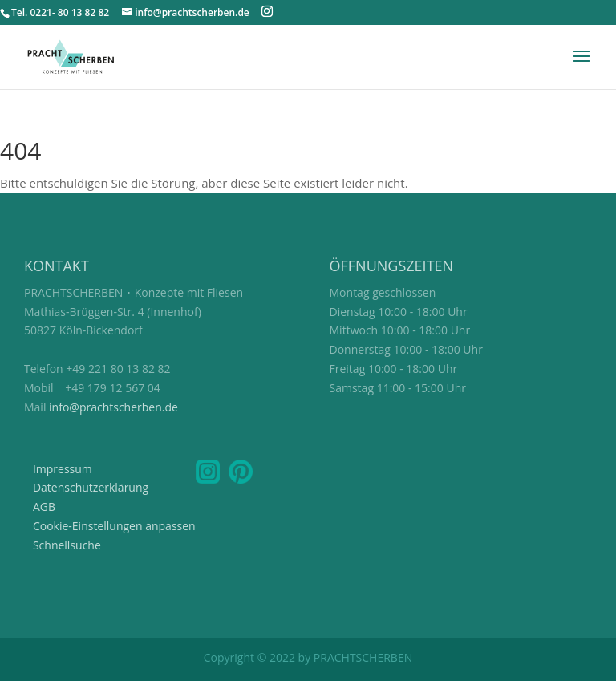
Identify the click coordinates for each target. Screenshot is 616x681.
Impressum (63, 469)
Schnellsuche (67, 545)
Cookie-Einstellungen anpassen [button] (114, 526)
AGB (44, 507)
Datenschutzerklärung (91, 487)
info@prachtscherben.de (113, 407)
